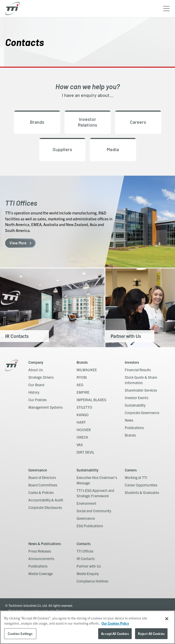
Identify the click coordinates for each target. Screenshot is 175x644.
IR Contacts (86, 558)
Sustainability (135, 405)
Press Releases (40, 551)
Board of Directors (42, 477)
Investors (132, 362)
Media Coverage (41, 573)
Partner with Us (89, 566)
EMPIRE (83, 392)
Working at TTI (136, 477)
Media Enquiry (88, 573)
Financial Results (138, 370)
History (34, 392)
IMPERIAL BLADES (91, 400)
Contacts (84, 544)
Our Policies (37, 400)
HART (81, 422)
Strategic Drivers (41, 377)
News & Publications (45, 544)
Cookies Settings (20, 634)
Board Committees (43, 485)
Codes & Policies (41, 492)
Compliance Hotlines (92, 581)
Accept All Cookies (115, 634)
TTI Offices (85, 551)
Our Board (36, 385)
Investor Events (136, 398)
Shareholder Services (141, 390)
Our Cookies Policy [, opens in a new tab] (115, 623)
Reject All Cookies (151, 634)
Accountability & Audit (46, 500)
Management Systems (45, 407)
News (129, 420)
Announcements (41, 558)
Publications (134, 428)
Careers (131, 470)
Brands (82, 362)
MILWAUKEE (87, 370)
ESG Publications (90, 526)
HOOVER (84, 430)
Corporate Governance (142, 413)
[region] (87, 627)
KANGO (83, 415)
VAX (80, 445)
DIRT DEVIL (85, 452)
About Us (36, 370)
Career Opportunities (141, 485)
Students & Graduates (142, 492)
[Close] (167, 619)
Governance (38, 470)
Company (36, 362)
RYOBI (82, 377)
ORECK (82, 437)
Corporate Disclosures (45, 507)
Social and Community (94, 511)
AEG (80, 385)
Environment (86, 503)
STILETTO (84, 407)
